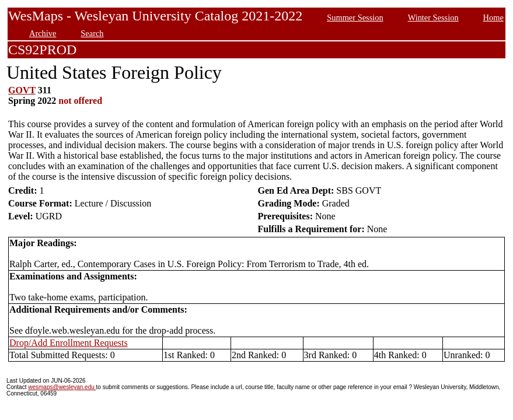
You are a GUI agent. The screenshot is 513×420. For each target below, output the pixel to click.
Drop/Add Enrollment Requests (69, 343)
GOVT (22, 90)
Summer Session (355, 17)
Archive (43, 33)
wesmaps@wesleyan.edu (62, 387)
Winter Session (433, 17)
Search (92, 33)
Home (493, 17)
